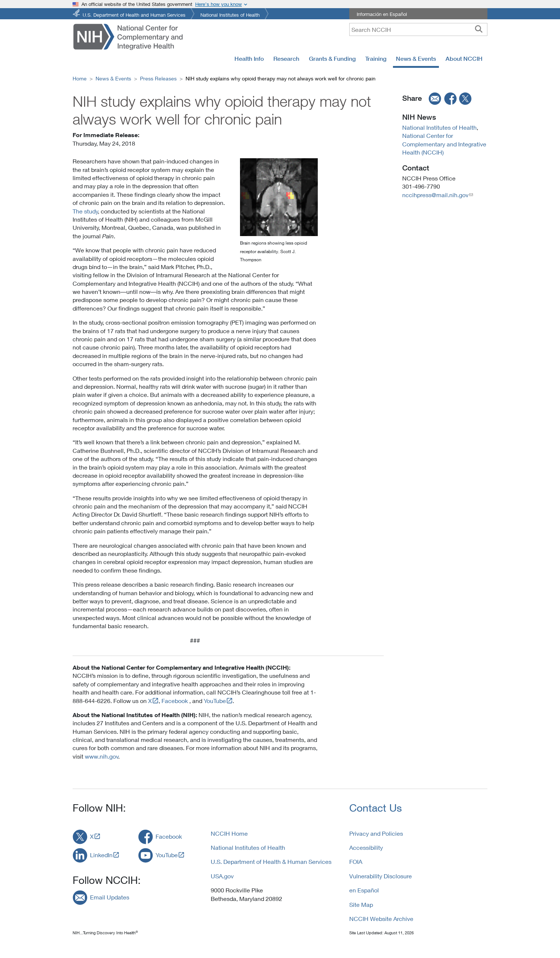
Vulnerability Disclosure (381, 876)
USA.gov (222, 876)
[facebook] (451, 99)
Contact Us (376, 808)
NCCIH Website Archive (381, 919)
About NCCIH (464, 59)
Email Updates (110, 897)
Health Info (249, 59)
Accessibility (366, 847)
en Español (364, 890)
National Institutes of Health (230, 14)
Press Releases (158, 78)
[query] (418, 29)
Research (286, 59)
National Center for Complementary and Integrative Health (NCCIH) (444, 144)
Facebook (175, 701)
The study (85, 211)
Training (376, 59)
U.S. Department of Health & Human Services (271, 861)
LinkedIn (101, 855)
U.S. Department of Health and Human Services (134, 14)
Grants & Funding (332, 59)
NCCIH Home (229, 833)
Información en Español (382, 14)
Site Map (361, 904)
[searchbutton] (479, 29)
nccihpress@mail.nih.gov (435, 195)
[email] (433, 99)
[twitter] (466, 99)
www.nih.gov (102, 756)
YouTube (215, 701)
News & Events (416, 59)
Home (80, 78)
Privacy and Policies (376, 833)
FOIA (356, 861)
